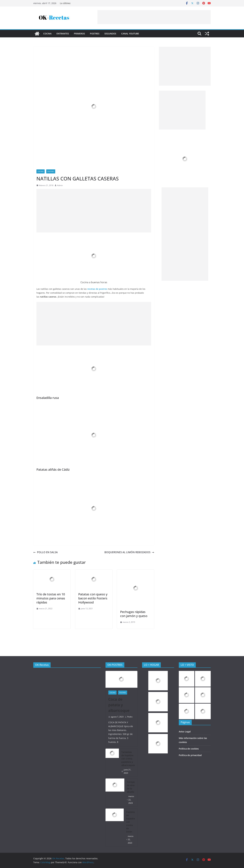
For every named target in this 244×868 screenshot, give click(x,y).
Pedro (130, 717)
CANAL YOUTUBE (130, 34)
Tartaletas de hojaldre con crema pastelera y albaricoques (128, 759)
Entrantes (63, 34)
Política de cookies (189, 749)
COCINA (47, 34)
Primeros (79, 34)
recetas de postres (97, 289)
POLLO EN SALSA (46, 552)
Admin (60, 185)
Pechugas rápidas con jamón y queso (134, 614)
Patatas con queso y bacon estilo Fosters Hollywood (93, 598)
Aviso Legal (185, 732)
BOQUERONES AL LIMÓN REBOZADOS (129, 552)
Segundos (110, 34)
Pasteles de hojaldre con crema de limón (131, 822)
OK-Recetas (42, 665)
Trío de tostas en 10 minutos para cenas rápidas (51, 598)
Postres (95, 34)
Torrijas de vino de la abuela (131, 787)
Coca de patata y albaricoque (119, 705)
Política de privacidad (190, 755)
